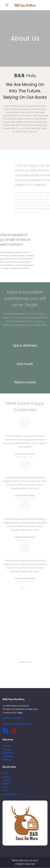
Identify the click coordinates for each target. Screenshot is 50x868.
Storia (6, 773)
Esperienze (8, 753)
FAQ (5, 791)
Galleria (7, 777)
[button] (21, 588)
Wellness (7, 760)
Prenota (7, 746)
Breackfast (8, 756)
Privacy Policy (10, 794)
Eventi (6, 784)
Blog (5, 787)
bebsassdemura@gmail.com (18, 724)
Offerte (6, 780)
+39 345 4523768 (12, 718)
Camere (7, 749)
